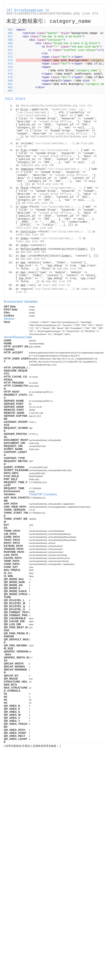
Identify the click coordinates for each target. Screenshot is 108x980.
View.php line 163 (40, 203)
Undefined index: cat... (70, 110)
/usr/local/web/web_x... (35, 113)
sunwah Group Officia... (58, 122)
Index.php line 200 (30, 241)
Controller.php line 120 (34, 228)
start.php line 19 (56, 285)
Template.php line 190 (37, 165)
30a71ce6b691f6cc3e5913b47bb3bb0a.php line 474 (52, 14)
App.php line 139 (59, 281)
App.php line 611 (33, 259)
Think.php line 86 (50, 184)
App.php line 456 (70, 269)
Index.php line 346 (30, 235)
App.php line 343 (33, 252)
